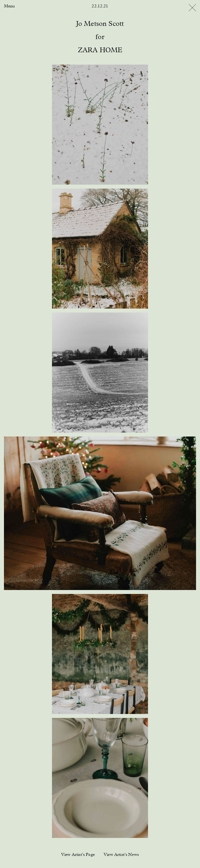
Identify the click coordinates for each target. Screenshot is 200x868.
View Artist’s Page (78, 855)
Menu (9, 6)
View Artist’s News (121, 855)
